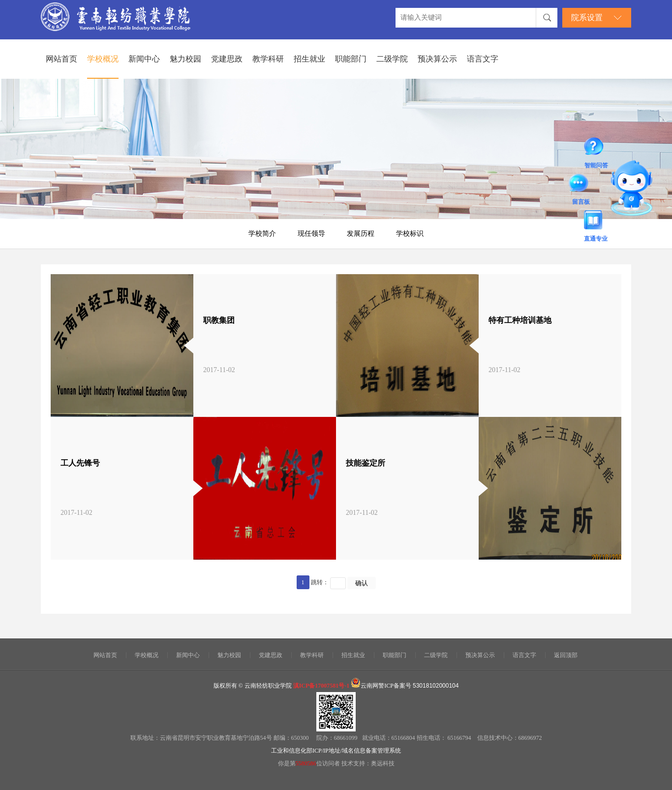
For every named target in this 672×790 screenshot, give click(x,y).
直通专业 (596, 221)
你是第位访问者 (310, 763)
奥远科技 (383, 763)
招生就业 (309, 59)
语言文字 (483, 59)
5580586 (306, 763)
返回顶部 (566, 655)
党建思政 (227, 59)
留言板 (581, 185)
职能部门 (351, 59)
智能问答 (596, 148)
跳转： (320, 582)
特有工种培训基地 (520, 320)
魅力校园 (185, 59)
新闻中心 (144, 59)
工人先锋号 (80, 463)
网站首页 (61, 59)
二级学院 (392, 59)
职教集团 (219, 320)
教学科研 (268, 59)
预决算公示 (437, 59)
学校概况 (103, 59)
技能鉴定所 (366, 463)
